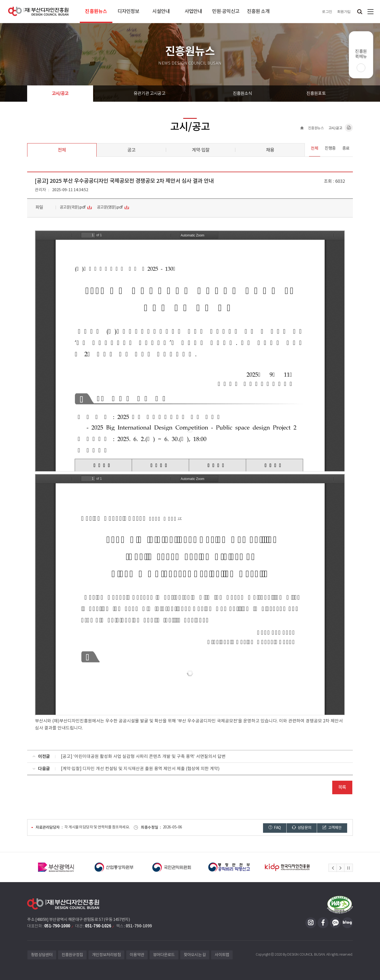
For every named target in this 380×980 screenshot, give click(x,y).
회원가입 (344, 12)
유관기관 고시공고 (149, 94)
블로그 (347, 923)
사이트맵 (370, 12)
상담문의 (302, 828)
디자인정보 (129, 12)
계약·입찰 (201, 150)
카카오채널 (335, 923)
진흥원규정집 (72, 955)
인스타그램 (311, 923)
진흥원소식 (243, 94)
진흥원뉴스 (96, 12)
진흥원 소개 (258, 12)
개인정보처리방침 (106, 955)
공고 (131, 150)
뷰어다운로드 (164, 955)
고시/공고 (60, 94)
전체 (62, 150)
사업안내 (193, 12)
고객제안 (332, 828)
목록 (342, 787)
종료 (346, 148)
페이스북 (323, 923)
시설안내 (161, 12)
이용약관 (137, 955)
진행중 (330, 148)
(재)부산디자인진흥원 (38, 12)
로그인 (327, 12)
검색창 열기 (360, 12)
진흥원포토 (316, 94)
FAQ (275, 828)
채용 (270, 150)
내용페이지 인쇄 (349, 128)
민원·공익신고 (226, 12)
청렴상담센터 (42, 955)
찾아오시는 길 (195, 955)
